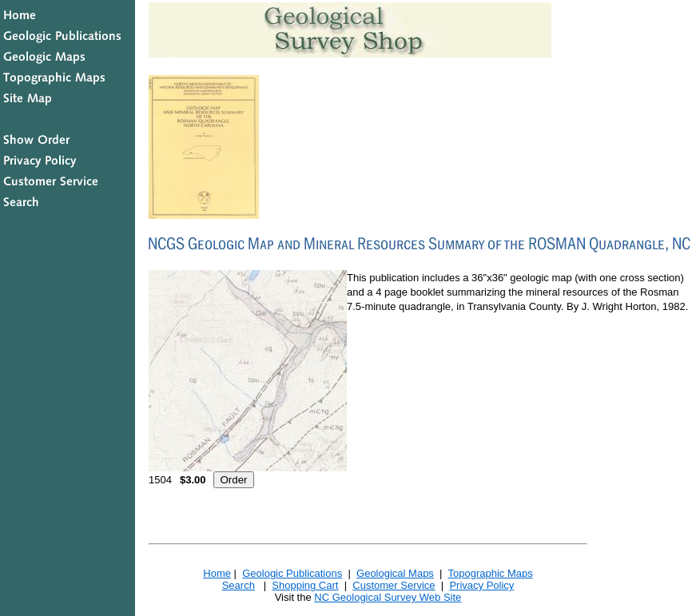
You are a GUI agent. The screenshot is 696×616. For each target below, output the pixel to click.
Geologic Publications (292, 573)
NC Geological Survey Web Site (388, 597)
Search (239, 585)
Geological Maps (395, 573)
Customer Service (394, 585)
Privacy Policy (481, 585)
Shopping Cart (305, 585)
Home (217, 573)
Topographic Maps (490, 573)
